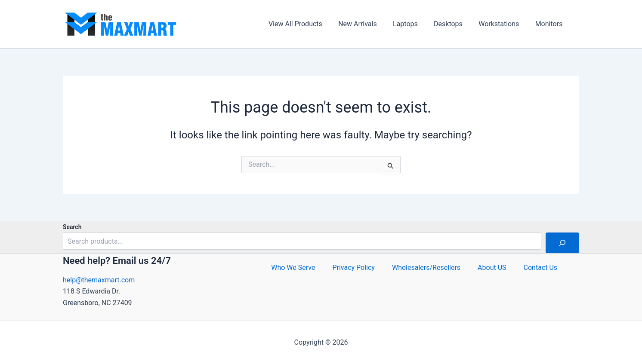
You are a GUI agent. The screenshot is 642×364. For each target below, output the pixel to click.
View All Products (308, 24)
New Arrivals (368, 24)
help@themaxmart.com (99, 280)
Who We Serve (293, 268)
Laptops (414, 24)
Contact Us (541, 268)
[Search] (562, 243)
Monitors (550, 24)
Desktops (454, 24)
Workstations (502, 24)
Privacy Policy (353, 268)
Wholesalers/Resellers (426, 268)
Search (72, 227)
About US (492, 268)
